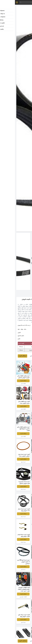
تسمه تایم (24, 517)
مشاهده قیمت (24, 381)
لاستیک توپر (24, 595)
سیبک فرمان (8, 542)
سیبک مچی (8, 622)
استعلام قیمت (8, 356)
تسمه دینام (24, 491)
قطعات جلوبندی (8, 597)
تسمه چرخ (8, 462)
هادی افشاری (19, 356)
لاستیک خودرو (24, 464)
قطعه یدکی (24, 384)
